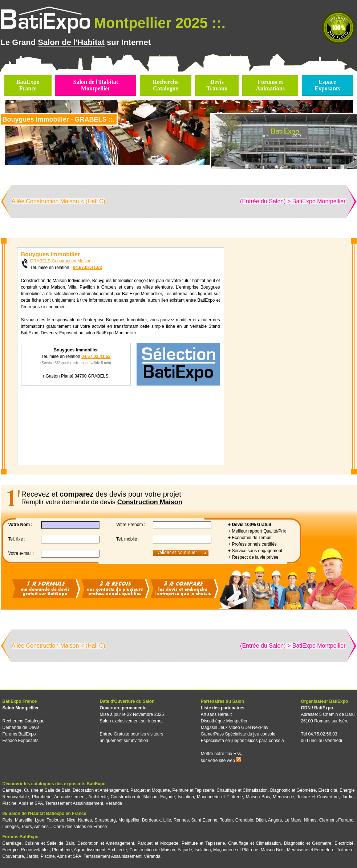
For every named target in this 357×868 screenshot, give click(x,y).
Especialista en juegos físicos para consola (242, 741)
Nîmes (310, 820)
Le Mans (293, 820)
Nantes (85, 820)
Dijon (261, 820)
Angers (275, 820)
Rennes (181, 820)
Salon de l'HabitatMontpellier (96, 85)
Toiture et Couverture (318, 797)
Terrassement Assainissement (74, 803)
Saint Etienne (204, 820)
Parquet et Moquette (150, 790)
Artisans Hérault (216, 714)
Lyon (40, 820)
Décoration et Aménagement (100, 790)
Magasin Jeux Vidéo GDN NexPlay (235, 728)
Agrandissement (70, 797)
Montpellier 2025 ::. (160, 23)
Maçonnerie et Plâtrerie (220, 797)
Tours (26, 827)
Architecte (98, 797)
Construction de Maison (134, 797)
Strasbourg (105, 820)
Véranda (114, 803)
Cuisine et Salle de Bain (47, 790)
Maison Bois (258, 797)
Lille (167, 820)
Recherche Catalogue (24, 721)
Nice (71, 820)
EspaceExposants (327, 85)
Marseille (24, 820)
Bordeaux (151, 820)
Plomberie (42, 797)
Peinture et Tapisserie (193, 790)
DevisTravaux (217, 85)
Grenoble (244, 820)
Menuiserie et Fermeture (311, 850)
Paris (7, 820)
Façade (167, 797)
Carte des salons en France (80, 827)
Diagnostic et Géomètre (293, 790)
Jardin (347, 797)
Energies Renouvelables (26, 850)
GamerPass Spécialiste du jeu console (238, 734)
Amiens (41, 827)
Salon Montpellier (21, 708)
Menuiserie (283, 797)
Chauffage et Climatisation (242, 790)
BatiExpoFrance (28, 85)
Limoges (11, 827)
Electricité (328, 790)
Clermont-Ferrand (336, 820)
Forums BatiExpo (19, 734)
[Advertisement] (286, 356)
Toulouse (56, 820)
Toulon (226, 820)
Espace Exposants (21, 741)
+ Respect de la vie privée (253, 557)
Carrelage (12, 790)
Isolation (186, 797)
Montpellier (129, 820)
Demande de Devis (21, 728)
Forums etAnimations (270, 85)
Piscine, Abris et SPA (23, 803)
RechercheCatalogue (166, 85)
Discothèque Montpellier (224, 721)
